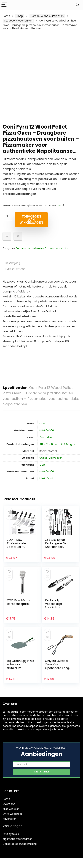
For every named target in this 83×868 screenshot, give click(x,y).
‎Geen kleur (46, 437)
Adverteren (10, 819)
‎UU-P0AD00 (47, 430)
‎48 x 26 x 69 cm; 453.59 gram (58, 444)
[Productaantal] (7, 216)
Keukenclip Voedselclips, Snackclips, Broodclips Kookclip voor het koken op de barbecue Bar (59, 609)
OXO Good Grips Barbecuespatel (18, 602)
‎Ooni (42, 424)
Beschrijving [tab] (13, 263)
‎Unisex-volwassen (51, 458)
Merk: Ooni (46, 478)
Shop (20, 16)
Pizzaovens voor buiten (18, 21)
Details (60, 206)
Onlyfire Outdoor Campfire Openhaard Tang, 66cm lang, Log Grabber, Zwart (57, 668)
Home (6, 16)
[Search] (77, 5)
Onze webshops (13, 814)
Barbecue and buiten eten (47, 16)
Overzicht (9, 804)
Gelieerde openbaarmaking (20, 844)
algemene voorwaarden (18, 839)
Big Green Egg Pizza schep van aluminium (21, 664)
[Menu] (4, 5)
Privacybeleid (11, 834)
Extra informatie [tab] (15, 269)
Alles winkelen (11, 809)
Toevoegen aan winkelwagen (31, 220)
